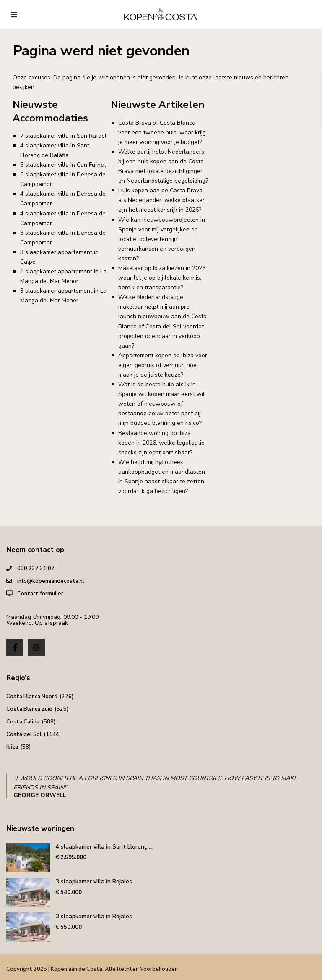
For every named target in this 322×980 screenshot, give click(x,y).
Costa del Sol (24, 734)
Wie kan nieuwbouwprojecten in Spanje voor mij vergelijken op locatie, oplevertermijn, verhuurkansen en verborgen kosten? (162, 239)
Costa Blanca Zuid (29, 709)
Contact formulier (40, 594)
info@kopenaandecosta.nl (51, 581)
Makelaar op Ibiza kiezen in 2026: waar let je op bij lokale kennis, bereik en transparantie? (162, 278)
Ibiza (12, 747)
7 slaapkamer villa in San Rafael (63, 136)
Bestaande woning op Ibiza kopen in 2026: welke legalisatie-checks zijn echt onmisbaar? (163, 443)
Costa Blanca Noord (32, 697)
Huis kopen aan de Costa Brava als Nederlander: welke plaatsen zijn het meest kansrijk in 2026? (162, 200)
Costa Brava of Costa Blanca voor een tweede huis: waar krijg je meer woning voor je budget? (162, 132)
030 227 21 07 (36, 569)
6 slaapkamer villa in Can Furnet (63, 165)
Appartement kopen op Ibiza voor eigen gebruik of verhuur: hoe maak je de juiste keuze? (163, 365)
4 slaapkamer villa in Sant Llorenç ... (104, 847)
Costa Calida (23, 722)
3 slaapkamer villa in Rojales (94, 882)
